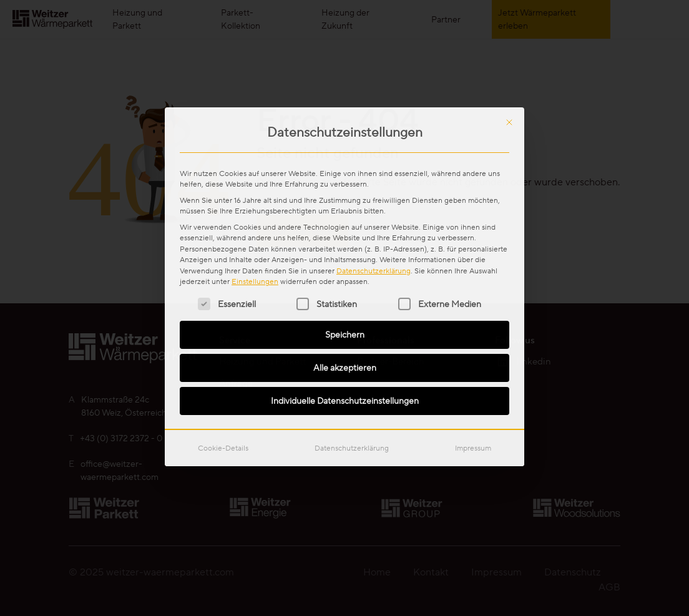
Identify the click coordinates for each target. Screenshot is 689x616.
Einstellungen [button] (255, 128)
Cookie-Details (223, 295)
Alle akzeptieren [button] (345, 215)
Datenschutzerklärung (374, 117)
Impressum (473, 295)
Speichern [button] (345, 182)
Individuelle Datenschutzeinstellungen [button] (345, 248)
